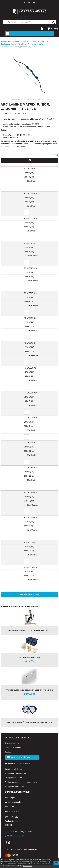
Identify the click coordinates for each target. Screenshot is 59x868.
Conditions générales (13, 769)
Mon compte (10, 798)
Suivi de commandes (13, 802)
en (34, 2)
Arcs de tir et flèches (36, 44)
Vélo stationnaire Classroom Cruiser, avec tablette (30, 630)
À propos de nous (12, 743)
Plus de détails (28, 866)
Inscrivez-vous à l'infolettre (22, 757)
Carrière (8, 752)
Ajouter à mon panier (29, 595)
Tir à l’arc (22, 44)
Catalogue (5, 44)
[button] (53, 28)
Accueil (27, 2)
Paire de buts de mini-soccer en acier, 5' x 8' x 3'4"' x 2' (29, 690)
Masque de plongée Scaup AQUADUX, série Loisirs (30, 722)
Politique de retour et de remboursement (21, 782)
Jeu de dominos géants (30, 658)
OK (56, 863)
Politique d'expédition (13, 778)
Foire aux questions (13, 748)
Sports (13, 44)
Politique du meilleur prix (15, 787)
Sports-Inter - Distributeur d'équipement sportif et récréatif (23, 41)
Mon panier (9, 806)
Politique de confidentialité (15, 773)
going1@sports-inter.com (15, 836)
